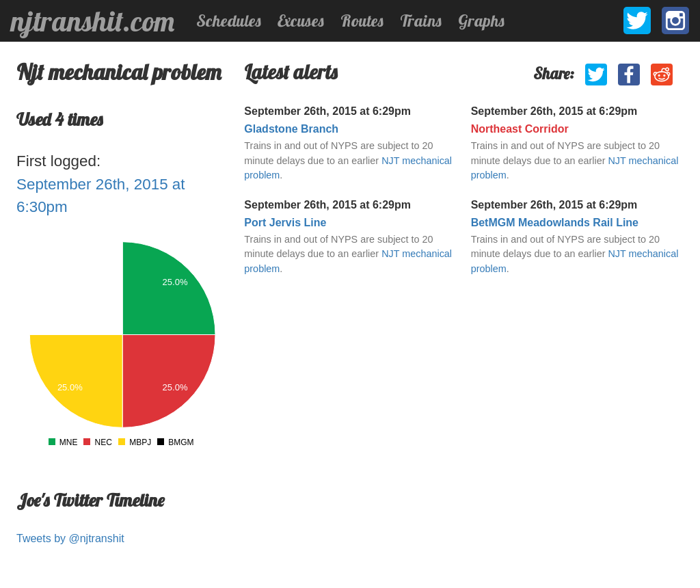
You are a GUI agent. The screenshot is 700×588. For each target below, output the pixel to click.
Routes (362, 21)
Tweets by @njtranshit (70, 538)
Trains (421, 21)
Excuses (301, 21)
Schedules (229, 21)
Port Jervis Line (285, 223)
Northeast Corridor (520, 129)
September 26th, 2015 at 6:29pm (327, 111)
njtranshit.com (93, 21)
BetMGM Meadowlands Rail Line (555, 223)
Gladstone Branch (291, 129)
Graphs (481, 21)
